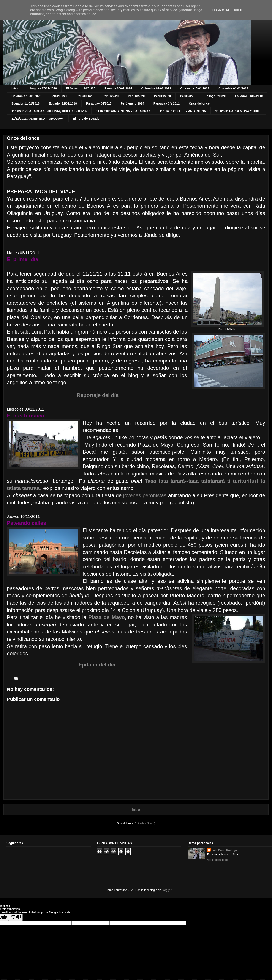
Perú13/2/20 (136, 96)
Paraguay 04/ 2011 (167, 103)
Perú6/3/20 (188, 96)
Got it (238, 10)
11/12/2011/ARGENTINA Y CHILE (238, 111)
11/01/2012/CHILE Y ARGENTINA (183, 111)
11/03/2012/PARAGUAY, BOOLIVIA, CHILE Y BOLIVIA (49, 111)
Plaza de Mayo (107, 617)
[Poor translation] (16, 917)
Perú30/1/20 (85, 96)
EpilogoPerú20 (215, 96)
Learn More (221, 10)
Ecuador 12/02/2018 (63, 103)
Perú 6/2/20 (111, 96)
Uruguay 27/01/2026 (43, 88)
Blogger (167, 890)
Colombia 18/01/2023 (26, 96)
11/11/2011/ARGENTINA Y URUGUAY (38, 119)
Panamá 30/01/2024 (118, 88)
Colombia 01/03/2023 (156, 88)
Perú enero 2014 (133, 103)
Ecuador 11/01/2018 (25, 103)
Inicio (15, 88)
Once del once (199, 103)
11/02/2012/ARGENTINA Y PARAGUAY (123, 111)
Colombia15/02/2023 (195, 88)
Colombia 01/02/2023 (233, 88)
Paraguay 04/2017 (99, 103)
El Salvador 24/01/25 (81, 88)
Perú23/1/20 (59, 96)
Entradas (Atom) (145, 823)
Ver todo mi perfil (218, 860)
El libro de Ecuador (87, 119)
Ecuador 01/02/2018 (249, 96)
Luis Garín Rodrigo (224, 850)
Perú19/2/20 (162, 96)
